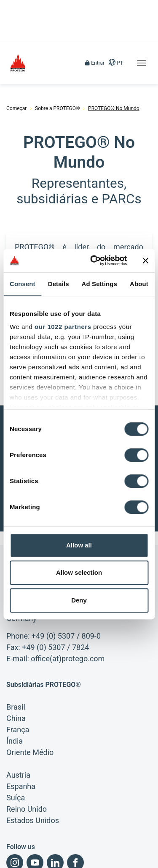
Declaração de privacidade (108, 845)
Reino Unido (27, 761)
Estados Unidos (33, 773)
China (16, 671)
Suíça (16, 750)
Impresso (17, 845)
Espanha (21, 739)
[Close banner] (145, 260)
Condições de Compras (32, 860)
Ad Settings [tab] (99, 284)
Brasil (16, 659)
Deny (79, 600)
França (18, 682)
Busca (122, 860)
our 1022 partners (63, 327)
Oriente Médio (30, 705)
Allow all (79, 545)
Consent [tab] (23, 284)
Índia (15, 693)
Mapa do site (87, 860)
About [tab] (139, 284)
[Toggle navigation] (142, 63)
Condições (53, 845)
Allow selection (79, 572)
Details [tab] (59, 284)
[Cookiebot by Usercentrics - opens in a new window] (94, 260)
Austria (18, 727)
